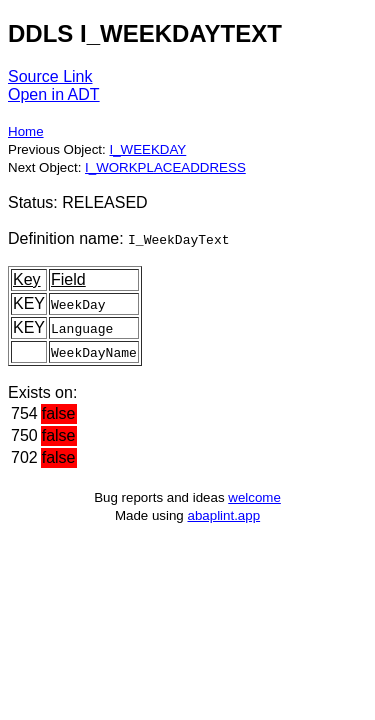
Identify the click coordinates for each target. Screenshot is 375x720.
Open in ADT (54, 94)
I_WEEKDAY (147, 149)
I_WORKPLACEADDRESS (165, 167)
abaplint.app (223, 515)
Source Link (50, 76)
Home (26, 131)
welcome (254, 497)
